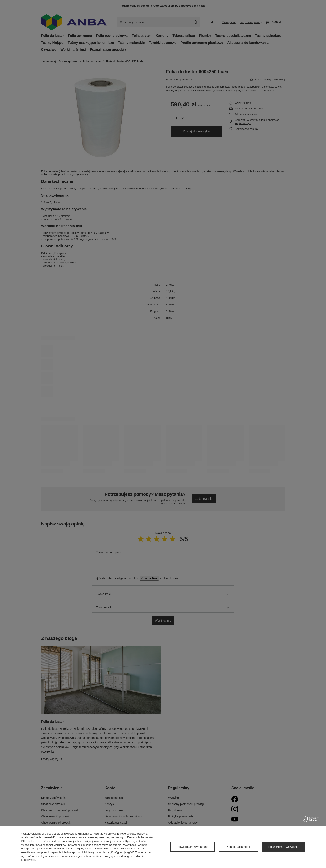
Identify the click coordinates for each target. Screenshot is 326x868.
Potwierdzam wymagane (192, 847)
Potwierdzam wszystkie (283, 847)
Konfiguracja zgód (238, 847)
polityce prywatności (134, 841)
